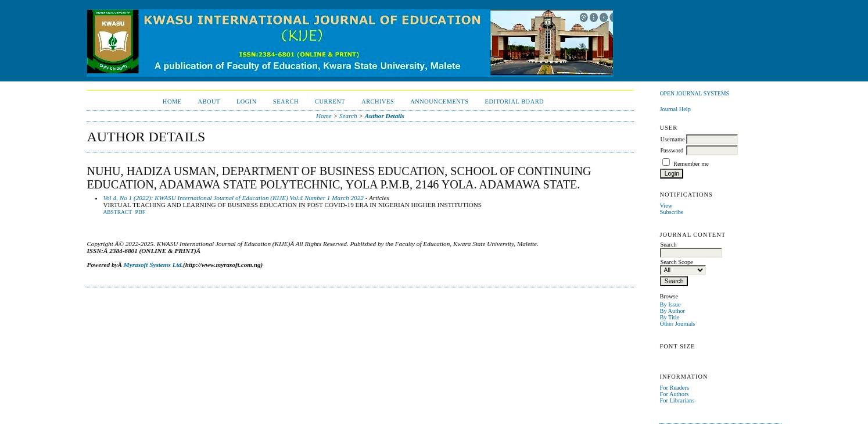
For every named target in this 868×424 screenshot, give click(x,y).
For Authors (674, 394)
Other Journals (677, 324)
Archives (378, 101)
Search (286, 101)
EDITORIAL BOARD (515, 101)
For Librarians (677, 400)
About (209, 101)
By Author (672, 311)
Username (672, 139)
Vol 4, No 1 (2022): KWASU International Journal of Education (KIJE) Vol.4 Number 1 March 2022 (233, 198)
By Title (669, 317)
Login (247, 101)
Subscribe (671, 212)
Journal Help (675, 109)
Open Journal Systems (694, 93)
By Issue (670, 304)
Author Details (385, 116)
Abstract (117, 212)
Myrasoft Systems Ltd (153, 265)
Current (330, 101)
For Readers (674, 388)
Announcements (439, 101)
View (666, 206)
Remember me (691, 164)
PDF (140, 212)
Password (672, 150)
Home (172, 101)
